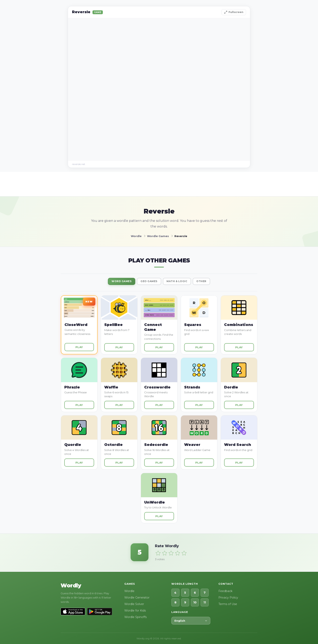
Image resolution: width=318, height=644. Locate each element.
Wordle (129, 591)
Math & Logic (179, 282)
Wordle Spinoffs (135, 617)
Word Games (117, 282)
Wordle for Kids (135, 611)
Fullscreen (234, 12)
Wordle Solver (134, 604)
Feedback (225, 591)
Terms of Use (228, 604)
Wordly (71, 586)
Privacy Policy (228, 598)
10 (195, 602)
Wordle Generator (137, 598)
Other (206, 282)
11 (205, 602)
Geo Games (148, 282)
